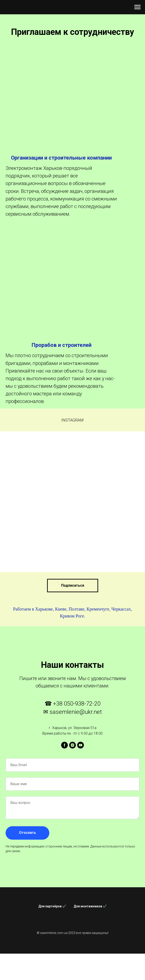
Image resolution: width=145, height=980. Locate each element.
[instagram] (72, 745)
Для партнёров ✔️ (52, 906)
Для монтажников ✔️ (90, 906)
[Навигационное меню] (137, 7)
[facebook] (64, 745)
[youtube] (81, 745)
